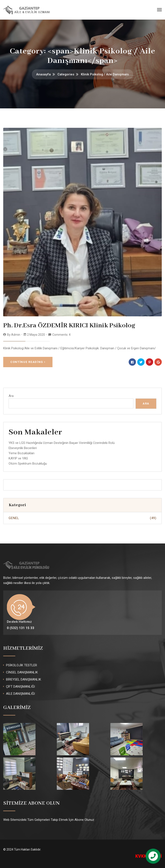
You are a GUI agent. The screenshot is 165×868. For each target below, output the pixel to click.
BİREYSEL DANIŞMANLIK (24, 679)
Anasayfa (43, 74)
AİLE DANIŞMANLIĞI (20, 694)
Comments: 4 (61, 335)
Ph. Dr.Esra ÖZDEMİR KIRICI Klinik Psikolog (69, 325)
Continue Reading (28, 362)
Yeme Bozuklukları (22, 453)
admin (16, 335)
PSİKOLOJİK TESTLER (22, 665)
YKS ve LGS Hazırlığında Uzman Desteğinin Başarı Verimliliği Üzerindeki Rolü (62, 443)
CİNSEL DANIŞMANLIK (22, 672)
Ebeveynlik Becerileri (23, 448)
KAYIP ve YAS (18, 458)
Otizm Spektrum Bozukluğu (28, 464)
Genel (82, 518)
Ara (11, 396)
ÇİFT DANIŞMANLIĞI (20, 687)
